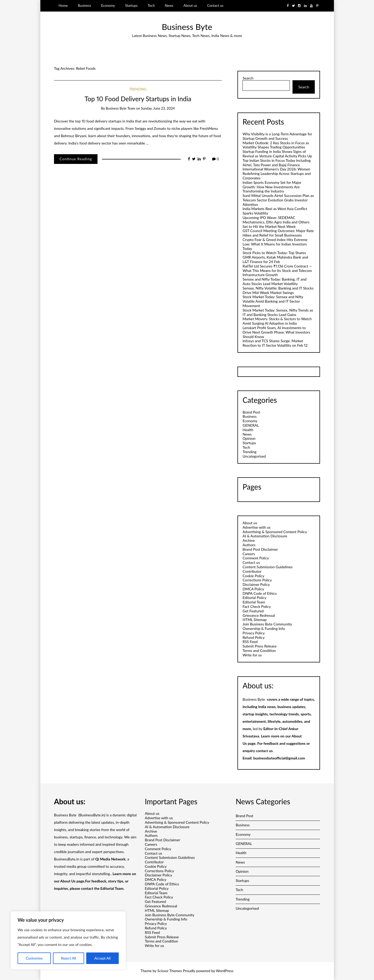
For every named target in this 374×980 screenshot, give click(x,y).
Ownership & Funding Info (264, 628)
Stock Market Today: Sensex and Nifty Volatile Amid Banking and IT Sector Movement (273, 301)
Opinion (249, 438)
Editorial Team (254, 602)
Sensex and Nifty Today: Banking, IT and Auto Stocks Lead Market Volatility (274, 281)
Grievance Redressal (259, 615)
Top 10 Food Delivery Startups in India (138, 99)
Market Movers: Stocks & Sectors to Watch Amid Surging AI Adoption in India (277, 321)
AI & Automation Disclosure (265, 536)
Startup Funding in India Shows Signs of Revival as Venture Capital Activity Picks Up (277, 154)
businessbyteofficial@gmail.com (279, 758)
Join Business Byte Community (267, 624)
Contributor (252, 571)
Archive (249, 540)
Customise (34, 958)
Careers (249, 554)
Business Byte (187, 27)
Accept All (102, 958)
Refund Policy (253, 637)
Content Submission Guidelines (267, 567)
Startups (131, 6)
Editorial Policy (254, 598)
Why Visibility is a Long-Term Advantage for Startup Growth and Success (277, 136)
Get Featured (253, 611)
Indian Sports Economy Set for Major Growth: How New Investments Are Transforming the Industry (272, 187)
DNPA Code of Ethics (259, 593)
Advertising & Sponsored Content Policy (275, 532)
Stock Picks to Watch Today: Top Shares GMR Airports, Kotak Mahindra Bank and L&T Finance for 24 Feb (275, 257)
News (169, 6)
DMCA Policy (253, 589)
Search (248, 78)
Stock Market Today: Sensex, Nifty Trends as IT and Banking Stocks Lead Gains (278, 312)
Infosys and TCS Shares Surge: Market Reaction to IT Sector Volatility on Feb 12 (275, 343)
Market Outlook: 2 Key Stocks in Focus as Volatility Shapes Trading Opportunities (276, 145)
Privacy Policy (253, 633)
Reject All (68, 958)
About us (190, 6)
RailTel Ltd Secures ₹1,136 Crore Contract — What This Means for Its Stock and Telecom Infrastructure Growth (277, 271)
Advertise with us (256, 527)
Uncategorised (254, 456)
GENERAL (251, 425)
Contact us (215, 6)
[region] (68, 940)
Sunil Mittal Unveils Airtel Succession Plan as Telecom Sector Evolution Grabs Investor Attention (278, 200)
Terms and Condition (259, 650)
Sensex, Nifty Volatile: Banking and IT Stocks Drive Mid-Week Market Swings (278, 290)
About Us (68, 881)
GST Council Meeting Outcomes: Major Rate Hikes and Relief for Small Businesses (278, 233)
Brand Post (251, 412)
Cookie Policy (253, 576)
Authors (249, 545)
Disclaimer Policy (256, 584)
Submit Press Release (259, 646)
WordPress (225, 971)
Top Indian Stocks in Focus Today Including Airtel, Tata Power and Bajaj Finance (277, 163)
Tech (151, 6)
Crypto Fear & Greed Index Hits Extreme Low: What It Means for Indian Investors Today (275, 244)
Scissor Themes (170, 971)
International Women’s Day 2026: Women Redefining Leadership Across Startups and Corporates (277, 173)
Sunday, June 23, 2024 (158, 108)
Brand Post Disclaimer (260, 549)
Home (63, 6)
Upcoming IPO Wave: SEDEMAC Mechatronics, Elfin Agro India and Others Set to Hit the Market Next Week (276, 222)
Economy (108, 6)
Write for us (252, 655)
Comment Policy (256, 558)
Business (84, 6)
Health (248, 430)
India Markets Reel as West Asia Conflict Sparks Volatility (275, 211)
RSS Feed (250, 642)
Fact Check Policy (257, 606)
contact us (264, 751)
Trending (138, 89)
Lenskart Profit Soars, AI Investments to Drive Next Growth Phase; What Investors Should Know (276, 332)
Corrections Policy (257, 580)
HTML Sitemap (254, 620)
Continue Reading (76, 159)
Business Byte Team (120, 108)
